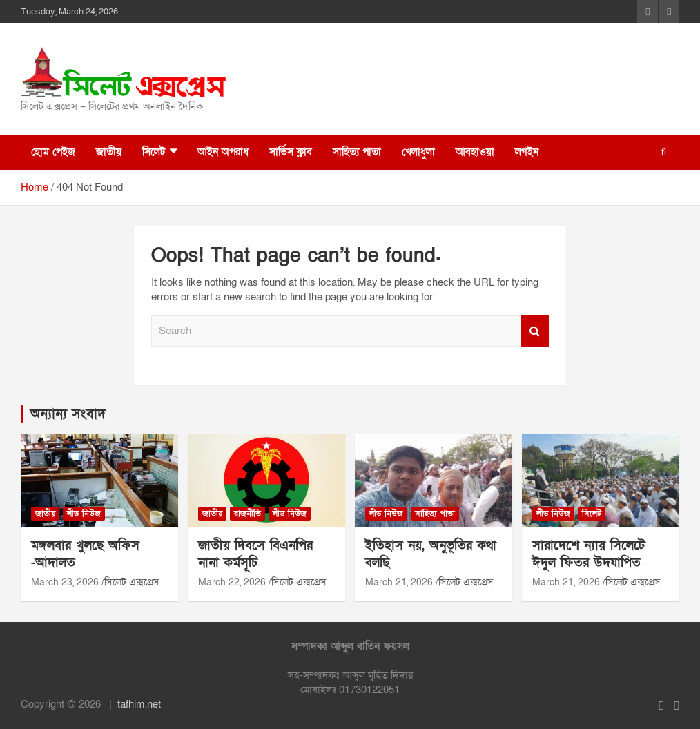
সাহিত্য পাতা (357, 152)
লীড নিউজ (84, 514)
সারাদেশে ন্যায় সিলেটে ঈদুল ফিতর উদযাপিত (589, 554)
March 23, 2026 (65, 582)
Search (535, 331)
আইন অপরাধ (223, 152)
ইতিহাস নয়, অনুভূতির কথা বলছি (431, 554)
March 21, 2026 (399, 582)
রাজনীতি (247, 514)
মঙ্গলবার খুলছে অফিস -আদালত (85, 554)
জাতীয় (109, 152)
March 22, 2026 (232, 582)
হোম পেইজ (53, 152)
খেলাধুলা (418, 152)
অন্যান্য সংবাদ (68, 414)
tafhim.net (139, 704)
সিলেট (154, 152)
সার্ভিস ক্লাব (291, 152)
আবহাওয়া (475, 152)
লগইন (527, 152)
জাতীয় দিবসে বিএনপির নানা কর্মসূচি (255, 554)
